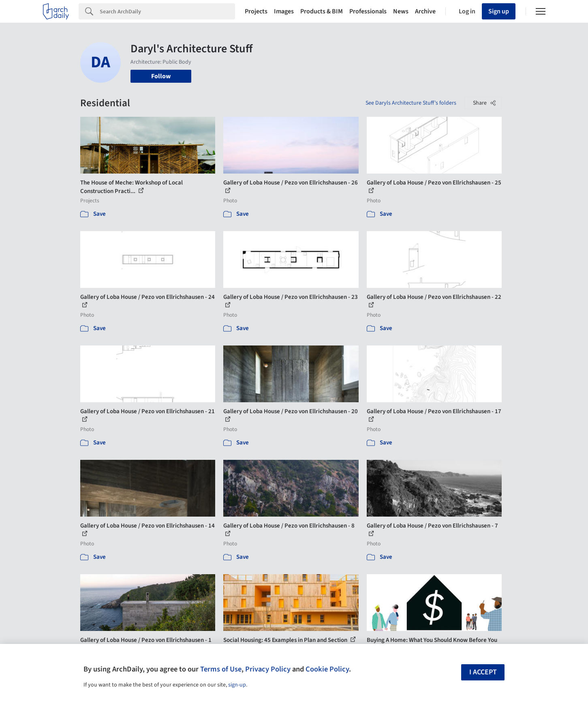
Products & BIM (322, 11)
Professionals (368, 11)
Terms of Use (221, 669)
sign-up (237, 685)
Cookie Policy (327, 669)
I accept (483, 672)
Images (284, 11)
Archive (425, 11)
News (401, 11)
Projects (256, 11)
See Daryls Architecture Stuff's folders (411, 103)
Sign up (499, 11)
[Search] (167, 11)
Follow (161, 76)
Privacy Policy (268, 669)
